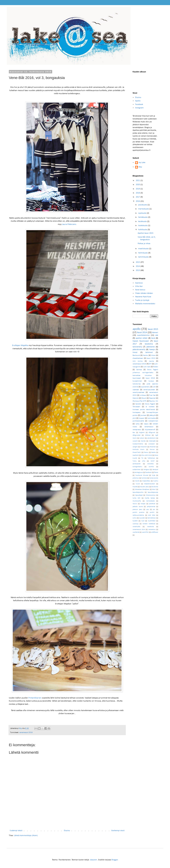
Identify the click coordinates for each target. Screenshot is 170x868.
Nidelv (156, 367)
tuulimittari (152, 521)
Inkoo (153, 355)
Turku (135, 461)
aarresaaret (137, 464)
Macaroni (144, 447)
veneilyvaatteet (138, 392)
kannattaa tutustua (142, 375)
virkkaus (143, 395)
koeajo (152, 350)
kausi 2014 (142, 333)
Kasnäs (143, 441)
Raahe (153, 452)
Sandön (138, 404)
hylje (154, 475)
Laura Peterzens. (69, 224)
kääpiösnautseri (150, 484)
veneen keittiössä (149, 524)
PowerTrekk (137, 452)
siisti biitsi (152, 515)
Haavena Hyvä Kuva (143, 297)
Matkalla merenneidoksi (145, 304)
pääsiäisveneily (139, 350)
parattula (152, 504)
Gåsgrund (152, 433)
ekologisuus (139, 472)
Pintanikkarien (35, 698)
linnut (135, 352)
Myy (140, 167)
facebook (148, 472)
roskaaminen (153, 421)
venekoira (150, 527)
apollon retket (142, 338)
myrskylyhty (137, 501)
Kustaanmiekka (138, 444)
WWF (153, 461)
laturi (154, 489)
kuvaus (151, 381)
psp (148, 510)
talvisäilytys (152, 518)
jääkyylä (152, 415)
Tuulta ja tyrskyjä (142, 300)
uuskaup (135, 524)
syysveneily (145, 387)
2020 (138, 185)
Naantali (152, 398)
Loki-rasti (147, 367)
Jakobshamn (151, 438)
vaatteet (136, 390)
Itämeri (155, 333)
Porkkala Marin (138, 450)
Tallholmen (151, 458)
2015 (138, 262)
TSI (142, 458)
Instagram (139, 108)
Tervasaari (136, 407)
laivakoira (155, 487)
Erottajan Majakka (20, 345)
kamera (144, 478)
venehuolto (136, 527)
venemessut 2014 (139, 530)
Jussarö (135, 441)
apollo (137, 329)
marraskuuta (144, 209)
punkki (152, 512)
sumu (134, 518)
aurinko (151, 467)
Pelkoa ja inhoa (144, 244)
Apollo (138, 101)
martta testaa (150, 498)
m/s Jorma (138, 361)
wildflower (155, 532)
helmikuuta (143, 253)
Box (134, 433)
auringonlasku (137, 467)
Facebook (139, 104)
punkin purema (138, 512)
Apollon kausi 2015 (146, 233)
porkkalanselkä (138, 421)
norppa (143, 504)
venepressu (137, 430)
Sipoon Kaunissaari (141, 341)
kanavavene (154, 478)
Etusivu (67, 831)
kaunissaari (137, 378)
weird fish (145, 532)
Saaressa (139, 283)
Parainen (153, 447)
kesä (153, 338)
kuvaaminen (137, 381)
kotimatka (152, 418)
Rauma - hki (154, 401)
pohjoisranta (151, 507)
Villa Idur (139, 286)
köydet (135, 487)
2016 (138, 201)
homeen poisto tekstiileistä (144, 410)
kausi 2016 (150, 378)
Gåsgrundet (137, 435)
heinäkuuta (143, 217)
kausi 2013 (151, 358)
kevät (137, 481)
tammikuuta (144, 257)
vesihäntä (136, 532)
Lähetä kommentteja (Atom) (26, 836)
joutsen (143, 415)
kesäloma (149, 344)
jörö (134, 418)
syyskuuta (142, 213)
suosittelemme (143, 335)
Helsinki (136, 398)
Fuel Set (152, 395)
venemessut (149, 427)
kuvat (138, 484)
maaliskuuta (144, 249)
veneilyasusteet (149, 390)
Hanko (145, 355)
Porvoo (152, 450)
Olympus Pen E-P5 (139, 401)
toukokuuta (143, 226)
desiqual (155, 470)
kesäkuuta (143, 222)
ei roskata (150, 407)
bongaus (147, 470)
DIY (150, 364)
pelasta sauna (138, 507)
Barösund (136, 355)
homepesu (137, 413)
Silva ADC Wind (147, 455)
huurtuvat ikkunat (142, 475)
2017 (138, 197)
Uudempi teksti (16, 831)
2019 (138, 189)
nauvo (135, 504)
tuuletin (135, 521)
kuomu (156, 481)
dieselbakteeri (138, 358)
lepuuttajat (139, 495)
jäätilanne (151, 347)
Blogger (115, 860)
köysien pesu (144, 487)
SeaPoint (136, 455)
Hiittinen (148, 435)
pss (154, 510)
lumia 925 (136, 498)
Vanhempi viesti (118, 831)
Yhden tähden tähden (144, 293)
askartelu (151, 464)
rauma (151, 361)
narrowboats (150, 501)
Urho (144, 461)
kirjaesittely (146, 481)
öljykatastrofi (150, 430)
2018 (138, 193)
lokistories (137, 384)
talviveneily (137, 347)
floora (156, 472)
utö (154, 387)
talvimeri (149, 352)
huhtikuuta (143, 230)
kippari (142, 418)
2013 (138, 270)
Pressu (146, 452)
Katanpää (152, 441)
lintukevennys (151, 495)
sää (157, 335)
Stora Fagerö (150, 404)
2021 (138, 181)
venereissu (152, 530)
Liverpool (151, 444)
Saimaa (139, 370)
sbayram (93, 860)
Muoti (144, 398)
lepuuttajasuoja (153, 492)
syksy (138, 424)
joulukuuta (143, 205)
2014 (138, 266)
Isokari (142, 438)
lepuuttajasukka (138, 492)
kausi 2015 (153, 329)
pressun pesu (137, 510)
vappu (146, 424)
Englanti (142, 433)
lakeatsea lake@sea (142, 489)
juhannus (136, 478)
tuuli (143, 521)
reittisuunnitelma (138, 515)
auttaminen (137, 470)
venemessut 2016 (26, 733)
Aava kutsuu (140, 290)
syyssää (142, 518)
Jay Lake (142, 163)
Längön (135, 447)
